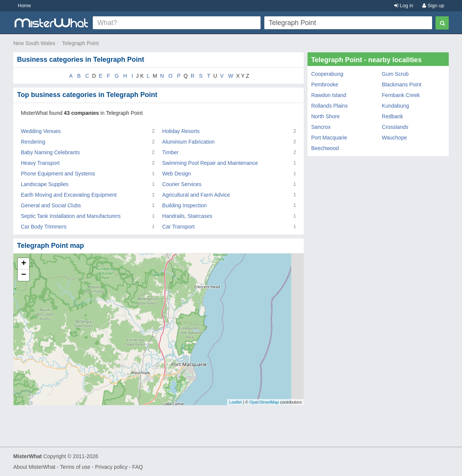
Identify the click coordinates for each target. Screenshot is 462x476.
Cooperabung (327, 74)
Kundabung (395, 106)
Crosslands (395, 127)
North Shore (325, 116)
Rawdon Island (329, 95)
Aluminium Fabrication (188, 142)
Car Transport (178, 227)
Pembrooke (325, 85)
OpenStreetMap (264, 402)
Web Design (176, 174)
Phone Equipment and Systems (58, 174)
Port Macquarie (329, 138)
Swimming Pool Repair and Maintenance (210, 163)
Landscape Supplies (45, 184)
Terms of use (75, 467)
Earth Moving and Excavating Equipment (69, 195)
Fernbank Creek (401, 95)
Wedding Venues (41, 131)
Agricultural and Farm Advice (196, 195)
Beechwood (325, 148)
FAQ (137, 467)
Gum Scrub (395, 74)
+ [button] (24, 264)
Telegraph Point (80, 43)
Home (24, 5)
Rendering (33, 142)
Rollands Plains (330, 106)
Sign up (433, 5)
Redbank (392, 116)
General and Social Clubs (51, 205)
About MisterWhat (34, 467)
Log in (404, 5)
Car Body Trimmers (44, 227)
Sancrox (321, 127)
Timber (170, 152)
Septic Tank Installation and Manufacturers (71, 216)
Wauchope (394, 138)
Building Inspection (184, 205)
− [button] (24, 275)
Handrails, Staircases (187, 216)
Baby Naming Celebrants (50, 152)
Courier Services (182, 184)
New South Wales (34, 43)
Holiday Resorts (181, 131)
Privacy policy (111, 467)
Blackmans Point (401, 85)
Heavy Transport (40, 163)
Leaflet (235, 402)
